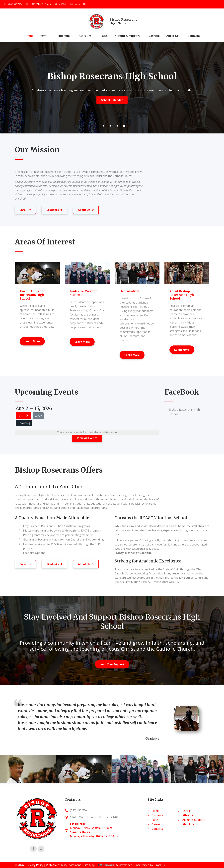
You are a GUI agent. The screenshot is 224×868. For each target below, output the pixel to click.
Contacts (194, 36)
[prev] (20, 416)
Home (29, 36)
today (38, 416)
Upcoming (24, 423)
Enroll (44, 36)
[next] (27, 416)
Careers (154, 36)
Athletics (85, 36)
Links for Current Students (83, 293)
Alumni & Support (127, 36)
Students (64, 36)
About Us (172, 36)
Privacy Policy (35, 865)
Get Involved (129, 291)
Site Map (89, 865)
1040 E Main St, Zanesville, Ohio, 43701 (49, 4)
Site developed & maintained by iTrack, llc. (132, 865)
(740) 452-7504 (15, 4)
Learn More (32, 341)
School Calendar (112, 100)
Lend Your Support (112, 664)
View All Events (87, 438)
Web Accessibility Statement (63, 865)
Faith (104, 36)
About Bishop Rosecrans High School (182, 295)
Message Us (80, 4)
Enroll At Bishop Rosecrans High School (33, 295)
